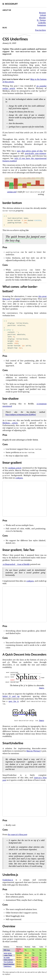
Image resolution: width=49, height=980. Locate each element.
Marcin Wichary (34, 751)
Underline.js (8, 880)
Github (43, 15)
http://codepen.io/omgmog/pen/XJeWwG (21, 415)
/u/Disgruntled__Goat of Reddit (16, 564)
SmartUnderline (9, 964)
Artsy (18, 299)
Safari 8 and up (11, 696)
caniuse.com (12, 192)
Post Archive (40, 30)
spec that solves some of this (30, 151)
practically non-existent (35, 153)
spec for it (14, 701)
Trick (8, 955)
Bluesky (43, 18)
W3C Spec (7, 950)
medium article (15, 468)
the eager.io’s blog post (17, 835)
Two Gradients (8, 962)
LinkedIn (42, 23)
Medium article (10, 423)
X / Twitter (41, 20)
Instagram (42, 25)
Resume (43, 13)
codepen (19, 478)
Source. (42, 688)
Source (41, 721)
